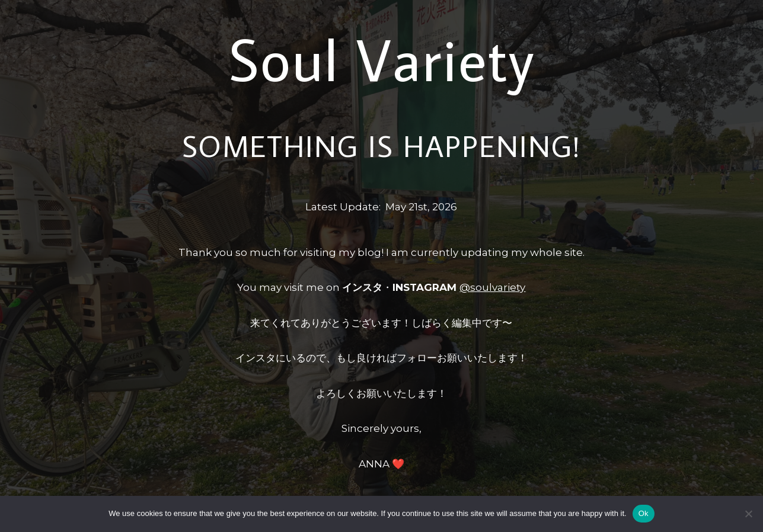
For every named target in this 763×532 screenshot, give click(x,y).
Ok (644, 513)
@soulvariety (492, 287)
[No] (748, 514)
